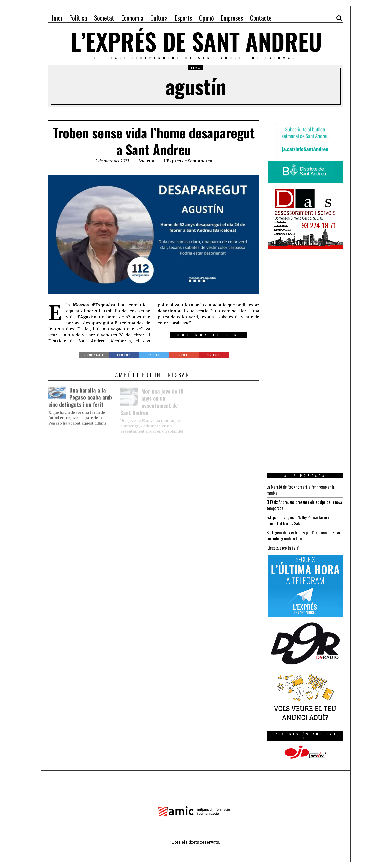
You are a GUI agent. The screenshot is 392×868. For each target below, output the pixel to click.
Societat (146, 161)
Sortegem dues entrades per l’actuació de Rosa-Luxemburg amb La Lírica (304, 536)
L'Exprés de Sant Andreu (188, 161)
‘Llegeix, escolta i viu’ (283, 548)
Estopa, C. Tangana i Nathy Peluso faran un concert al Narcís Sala (299, 520)
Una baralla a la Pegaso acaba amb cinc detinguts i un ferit (80, 398)
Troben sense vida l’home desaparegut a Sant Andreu (154, 141)
